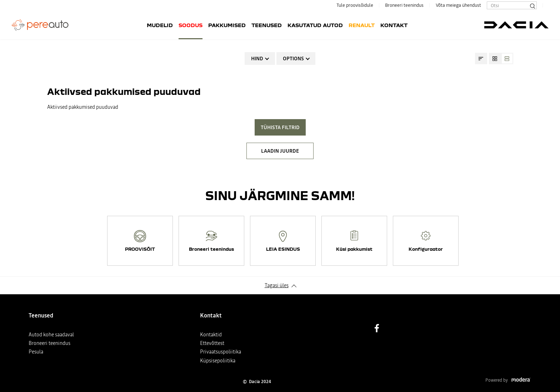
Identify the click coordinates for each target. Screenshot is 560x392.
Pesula (36, 352)
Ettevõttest (212, 343)
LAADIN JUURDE (280, 151)
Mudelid (160, 25)
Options (293, 58)
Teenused (267, 25)
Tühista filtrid (280, 127)
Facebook (377, 328)
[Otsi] (532, 5)
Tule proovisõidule (355, 5)
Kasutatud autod (315, 25)
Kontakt (394, 25)
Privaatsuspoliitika (221, 352)
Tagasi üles (277, 285)
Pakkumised (227, 25)
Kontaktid (211, 335)
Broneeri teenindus (404, 5)
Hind (257, 58)
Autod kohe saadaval (51, 335)
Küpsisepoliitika (218, 361)
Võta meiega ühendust (458, 5)
